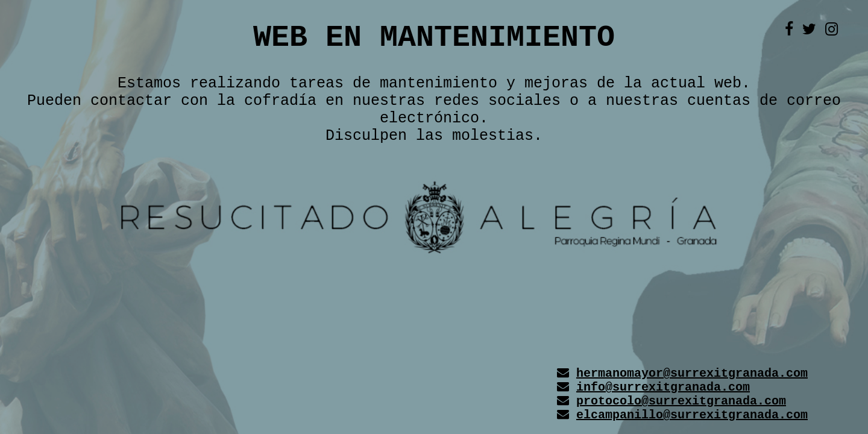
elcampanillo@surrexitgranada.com (692, 415)
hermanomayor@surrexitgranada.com (692, 373)
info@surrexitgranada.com (663, 387)
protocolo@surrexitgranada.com (681, 401)
